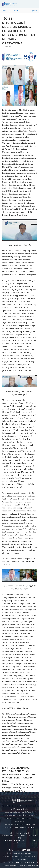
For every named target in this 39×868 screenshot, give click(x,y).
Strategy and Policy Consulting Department (20, 824)
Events (15, 11)
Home (4, 11)
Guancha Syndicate (20, 843)
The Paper (32, 840)
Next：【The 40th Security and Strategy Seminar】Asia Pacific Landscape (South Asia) (18, 787)
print (34, 11)
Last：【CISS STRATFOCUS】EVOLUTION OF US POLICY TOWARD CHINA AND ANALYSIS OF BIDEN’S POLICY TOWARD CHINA (19, 774)
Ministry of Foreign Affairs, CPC (19, 833)
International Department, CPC (14, 840)
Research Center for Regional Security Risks (20, 827)
